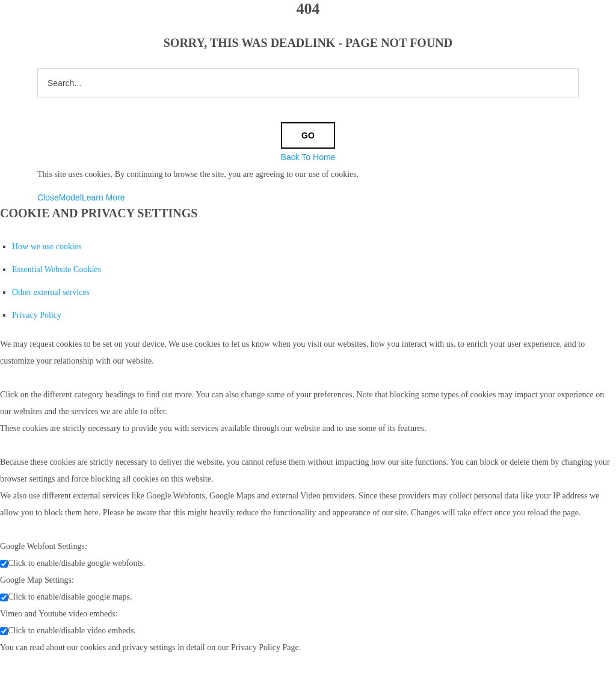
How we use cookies (47, 247)
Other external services (51, 292)
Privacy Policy (37, 315)
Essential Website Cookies (57, 269)
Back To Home (308, 157)
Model (70, 197)
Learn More (103, 197)
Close (48, 197)
